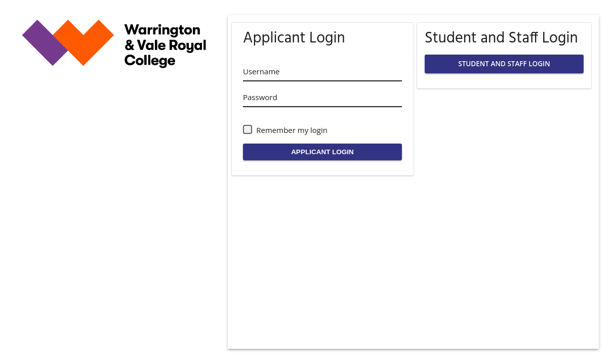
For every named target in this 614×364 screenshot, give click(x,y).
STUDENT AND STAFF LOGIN (504, 64)
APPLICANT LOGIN (322, 152)
